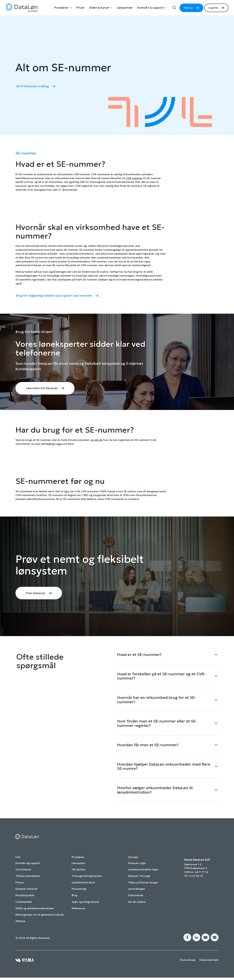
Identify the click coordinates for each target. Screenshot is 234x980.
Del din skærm (137, 907)
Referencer (79, 913)
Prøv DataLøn (36, 593)
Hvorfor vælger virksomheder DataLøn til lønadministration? (155, 795)
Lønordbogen (136, 894)
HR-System (79, 874)
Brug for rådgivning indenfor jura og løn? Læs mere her (54, 296)
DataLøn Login (137, 868)
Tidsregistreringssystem (87, 881)
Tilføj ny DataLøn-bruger (143, 887)
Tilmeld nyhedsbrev (28, 881)
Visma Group (187, 965)
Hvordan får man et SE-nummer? (148, 748)
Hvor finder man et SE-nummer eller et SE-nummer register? (157, 726)
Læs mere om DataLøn (42, 388)
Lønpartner (125, 8)
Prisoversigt (79, 894)
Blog (75, 900)
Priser (80, 8)
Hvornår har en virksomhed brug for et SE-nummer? (157, 701)
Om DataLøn (23, 874)
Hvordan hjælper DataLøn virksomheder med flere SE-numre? (164, 770)
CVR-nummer (134, 178)
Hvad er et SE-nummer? (139, 655)
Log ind (213, 8)
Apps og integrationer (85, 907)
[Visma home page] (25, 965)
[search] (174, 8)
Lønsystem (78, 868)
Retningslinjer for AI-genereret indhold (40, 920)
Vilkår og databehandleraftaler (35, 913)
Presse (20, 887)
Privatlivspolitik (25, 900)
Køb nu (188, 8)
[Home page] (22, 8)
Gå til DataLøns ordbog (32, 86)
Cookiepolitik (24, 907)
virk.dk (98, 440)
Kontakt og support (28, 868)
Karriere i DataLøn (27, 894)
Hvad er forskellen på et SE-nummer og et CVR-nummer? (161, 677)
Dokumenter (136, 900)
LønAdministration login (143, 874)
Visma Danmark (209, 965)
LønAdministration (83, 887)
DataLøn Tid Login (139, 881)
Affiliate (20, 926)
